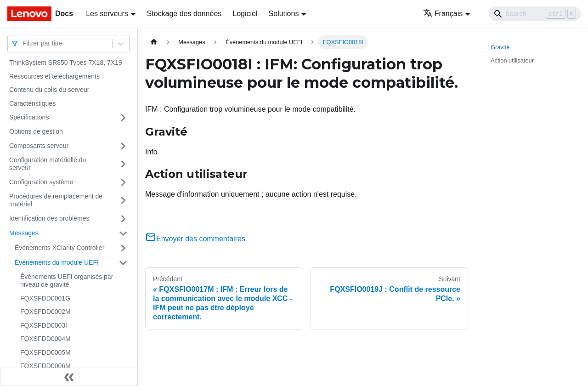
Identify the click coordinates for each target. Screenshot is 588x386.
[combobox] (23, 43)
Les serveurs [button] (107, 14)
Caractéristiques (32, 103)
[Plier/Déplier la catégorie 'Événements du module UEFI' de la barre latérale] (123, 263)
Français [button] (443, 14)
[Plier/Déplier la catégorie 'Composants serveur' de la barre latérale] (123, 146)
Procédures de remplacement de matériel (56, 200)
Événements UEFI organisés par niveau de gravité (67, 281)
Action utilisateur (512, 60)
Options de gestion (36, 131)
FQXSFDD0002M (45, 312)
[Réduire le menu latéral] (69, 377)
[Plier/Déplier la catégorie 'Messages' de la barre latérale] (123, 233)
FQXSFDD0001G (45, 298)
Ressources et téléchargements (54, 76)
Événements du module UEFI (57, 262)
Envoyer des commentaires (195, 239)
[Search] (535, 14)
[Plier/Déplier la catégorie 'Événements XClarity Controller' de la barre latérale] (123, 248)
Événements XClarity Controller (59, 248)
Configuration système (41, 182)
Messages (24, 233)
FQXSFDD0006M (45, 366)
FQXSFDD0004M (45, 339)
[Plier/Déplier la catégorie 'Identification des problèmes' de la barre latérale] (123, 219)
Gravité (500, 47)
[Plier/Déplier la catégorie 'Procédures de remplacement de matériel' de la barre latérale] (123, 201)
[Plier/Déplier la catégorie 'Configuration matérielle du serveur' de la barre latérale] (123, 164)
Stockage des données (184, 14)
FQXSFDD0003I (44, 325)
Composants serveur (39, 146)
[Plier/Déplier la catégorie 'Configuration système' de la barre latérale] (123, 182)
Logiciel (245, 14)
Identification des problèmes (49, 218)
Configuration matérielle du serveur (48, 164)
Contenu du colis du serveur (49, 90)
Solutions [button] (284, 14)
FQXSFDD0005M (45, 352)
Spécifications (29, 117)
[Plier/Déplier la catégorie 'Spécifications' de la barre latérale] (123, 118)
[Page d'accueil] (154, 42)
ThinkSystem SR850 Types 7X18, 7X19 (66, 62)
